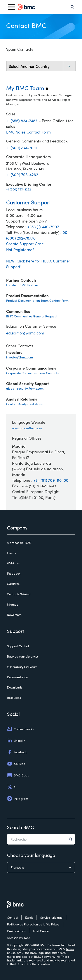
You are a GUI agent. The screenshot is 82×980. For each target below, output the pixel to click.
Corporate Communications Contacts (32, 373)
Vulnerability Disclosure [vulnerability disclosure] (22, 667)
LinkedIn (16, 740)
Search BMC (20, 827)
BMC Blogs (18, 775)
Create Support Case (25, 244)
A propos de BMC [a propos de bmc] (19, 543)
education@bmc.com (25, 333)
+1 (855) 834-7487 (22, 121)
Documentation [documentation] (17, 677)
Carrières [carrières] (13, 584)
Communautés (20, 729)
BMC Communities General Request (31, 316)
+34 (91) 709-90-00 (51, 480)
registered (36, 960)
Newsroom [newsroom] (14, 615)
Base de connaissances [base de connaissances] (23, 656)
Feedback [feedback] (14, 574)
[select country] (41, 66)
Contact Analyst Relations (24, 404)
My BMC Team (27, 88)
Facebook (17, 752)
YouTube (16, 764)
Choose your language (31, 855)
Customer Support (28, 202)
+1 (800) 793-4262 (22, 175)
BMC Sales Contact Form (28, 132)
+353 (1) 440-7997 (43, 227)
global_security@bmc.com (25, 388)
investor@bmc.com (19, 357)
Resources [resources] (14, 698)
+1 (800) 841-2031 (21, 148)
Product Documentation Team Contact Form (37, 301)
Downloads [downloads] (15, 687)
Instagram (17, 798)
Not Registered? (20, 250)
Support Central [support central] (18, 646)
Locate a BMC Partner (22, 285)
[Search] (72, 7)
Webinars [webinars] (13, 563)
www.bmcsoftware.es (27, 428)
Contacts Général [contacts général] (19, 594)
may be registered (63, 960)
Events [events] (11, 553)
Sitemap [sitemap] (13, 605)
